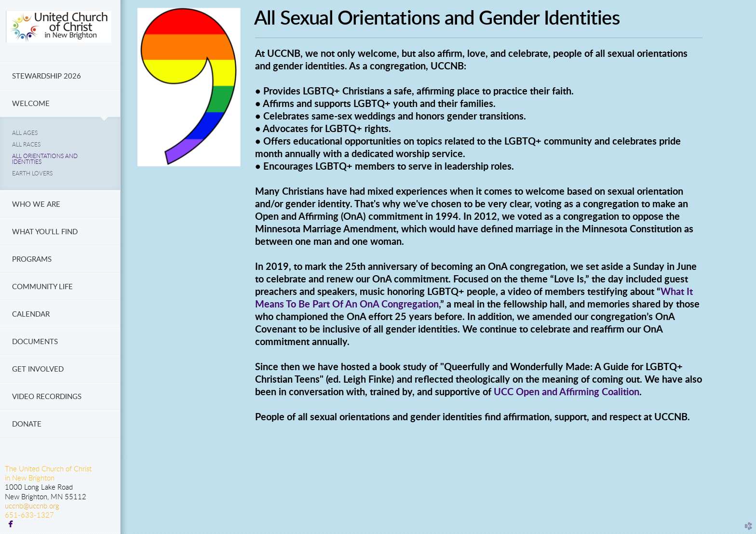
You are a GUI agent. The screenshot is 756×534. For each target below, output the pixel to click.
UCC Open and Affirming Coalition (567, 392)
